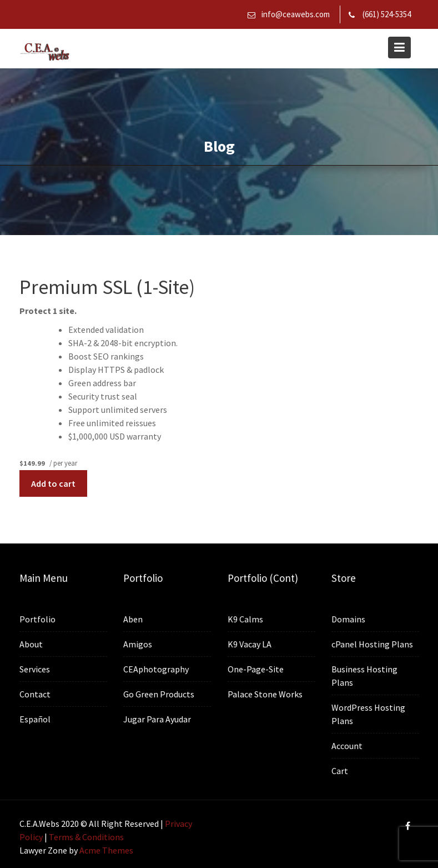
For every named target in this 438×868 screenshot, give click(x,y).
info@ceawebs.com (296, 14)
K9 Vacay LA (249, 644)
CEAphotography (156, 669)
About (31, 645)
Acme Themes (106, 850)
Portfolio (37, 620)
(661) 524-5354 (387, 14)
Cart (340, 770)
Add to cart (53, 483)
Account (347, 745)
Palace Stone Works (265, 694)
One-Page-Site (255, 669)
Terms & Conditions (86, 837)
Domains (349, 620)
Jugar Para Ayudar (157, 719)
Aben (134, 620)
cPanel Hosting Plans (372, 645)
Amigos (138, 645)
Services (34, 669)
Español (35, 719)
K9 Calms (245, 620)
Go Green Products (159, 694)
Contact (35, 694)
